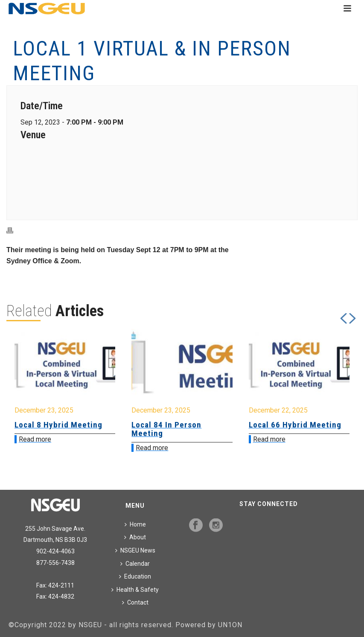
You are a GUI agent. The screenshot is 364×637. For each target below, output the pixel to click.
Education (135, 576)
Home (135, 524)
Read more (35, 439)
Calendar (135, 564)
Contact (135, 602)
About (135, 537)
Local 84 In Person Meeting (166, 429)
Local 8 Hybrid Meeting (58, 425)
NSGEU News (135, 550)
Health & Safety (135, 590)
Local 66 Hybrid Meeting (295, 425)
